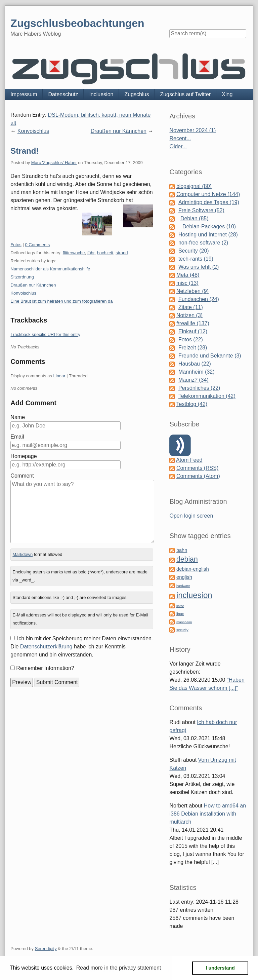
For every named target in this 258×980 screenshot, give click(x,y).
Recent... (180, 138)
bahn (182, 550)
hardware (183, 586)
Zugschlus (137, 94)
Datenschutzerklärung (46, 647)
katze (180, 606)
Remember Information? (45, 668)
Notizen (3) (189, 315)
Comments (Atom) (198, 476)
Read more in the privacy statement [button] (119, 968)
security (182, 630)
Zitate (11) (191, 307)
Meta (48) (188, 275)
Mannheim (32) (197, 372)
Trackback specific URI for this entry (45, 334)
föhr (91, 253)
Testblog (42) (192, 404)
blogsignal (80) (194, 186)
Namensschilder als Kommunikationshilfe (50, 269)
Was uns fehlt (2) (199, 267)
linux (180, 614)
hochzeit (105, 253)
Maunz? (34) (193, 380)
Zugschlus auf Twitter (185, 94)
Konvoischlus (33, 131)
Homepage (24, 456)
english (184, 577)
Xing (227, 94)
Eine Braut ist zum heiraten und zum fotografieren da (61, 301)
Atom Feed (189, 460)
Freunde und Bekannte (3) (210, 356)
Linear (59, 376)
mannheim (184, 622)
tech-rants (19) (196, 259)
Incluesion (101, 94)
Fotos (16, 245)
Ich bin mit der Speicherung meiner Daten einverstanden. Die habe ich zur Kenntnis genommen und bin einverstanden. (82, 647)
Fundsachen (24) (199, 299)
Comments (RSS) (197, 468)
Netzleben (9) (192, 291)
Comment (22, 476)
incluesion (194, 595)
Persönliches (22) (199, 388)
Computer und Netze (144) (208, 194)
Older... (178, 146)
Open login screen (191, 516)
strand (122, 253)
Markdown (23, 554)
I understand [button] (220, 968)
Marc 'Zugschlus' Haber (54, 163)
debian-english (193, 569)
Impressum (24, 94)
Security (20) (194, 251)
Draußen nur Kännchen (119, 131)
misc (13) (187, 283)
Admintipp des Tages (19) (209, 202)
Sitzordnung (22, 277)
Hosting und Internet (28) (208, 235)
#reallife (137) (193, 323)
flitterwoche (74, 253)
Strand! (25, 151)
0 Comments (37, 245)
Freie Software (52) (201, 210)
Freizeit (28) (193, 348)
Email (17, 437)
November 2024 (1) (192, 130)
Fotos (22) (191, 340)
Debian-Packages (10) (209, 227)
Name (18, 417)
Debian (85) (195, 218)
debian (187, 559)
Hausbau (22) (195, 364)
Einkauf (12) (193, 331)
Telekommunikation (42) (207, 396)
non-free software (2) (203, 243)
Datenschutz (63, 94)
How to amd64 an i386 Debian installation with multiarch (208, 814)
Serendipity (46, 949)
